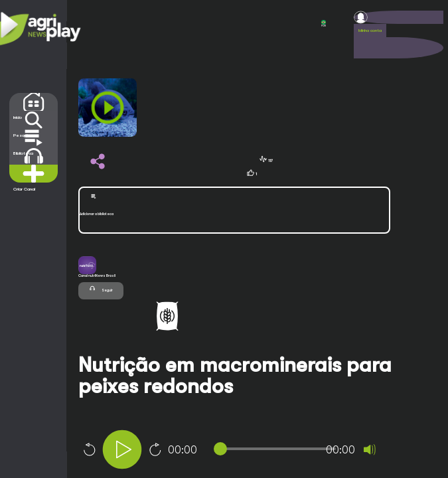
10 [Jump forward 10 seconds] (155, 449)
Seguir (101, 288)
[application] (254, 451)
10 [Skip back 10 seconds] (89, 449)
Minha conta (370, 31)
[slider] (277, 449)
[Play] (122, 449)
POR (324, 24)
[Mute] (370, 449)
